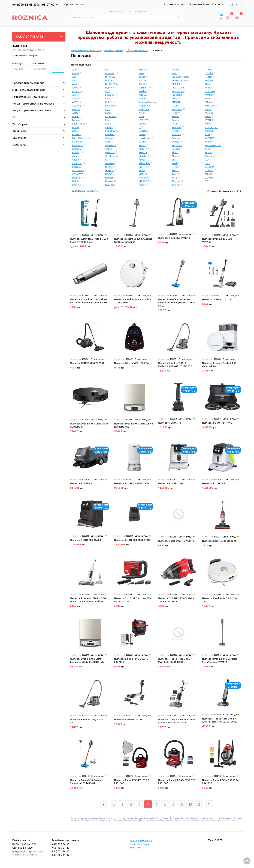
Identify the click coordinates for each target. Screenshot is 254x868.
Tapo (175, 174)
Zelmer (209, 170)
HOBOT (110, 170)
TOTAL (209, 70)
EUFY (108, 124)
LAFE (141, 116)
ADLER (76, 73)
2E (206, 181)
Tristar (209, 77)
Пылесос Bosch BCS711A (128, 720)
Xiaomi (209, 156)
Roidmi (175, 116)
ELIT (108, 109)
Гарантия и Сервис (199, 4)
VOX (208, 134)
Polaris (175, 70)
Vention (209, 95)
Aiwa (75, 84)
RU (222, 19)
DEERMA (77, 178)
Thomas (176, 181)
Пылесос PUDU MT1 (82, 483)
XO (207, 160)
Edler (108, 99)
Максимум (38, 63)
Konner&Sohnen (147, 102)
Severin (176, 149)
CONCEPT (77, 174)
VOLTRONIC (212, 127)
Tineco (175, 185)
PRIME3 (176, 84)
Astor (75, 113)
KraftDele (144, 109)
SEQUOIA (177, 145)
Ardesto (77, 91)
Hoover (109, 181)
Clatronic (77, 167)
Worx (208, 149)
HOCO (109, 174)
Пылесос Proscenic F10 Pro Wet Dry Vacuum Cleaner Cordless (88, 600)
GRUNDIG (110, 152)
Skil (174, 160)
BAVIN (75, 127)
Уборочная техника (137, 50)
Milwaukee (144, 163)
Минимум (18, 63)
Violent (209, 113)
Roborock (177, 109)
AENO (75, 81)
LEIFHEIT (143, 120)
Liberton (143, 131)
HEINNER (110, 163)
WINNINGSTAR (213, 145)
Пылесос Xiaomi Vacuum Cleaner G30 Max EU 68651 (133, 240)
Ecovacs (110, 95)
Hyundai (110, 185)
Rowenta (177, 127)
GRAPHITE (111, 145)
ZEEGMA (210, 167)
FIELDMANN (112, 131)
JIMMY (142, 81)
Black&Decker (80, 138)
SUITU (175, 170)
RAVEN (175, 106)
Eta (107, 120)
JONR (142, 84)
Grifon (109, 149)
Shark (175, 152)
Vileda (208, 102)
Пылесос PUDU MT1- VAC (217, 423)
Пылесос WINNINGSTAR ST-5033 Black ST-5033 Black (89, 240)
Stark (175, 163)
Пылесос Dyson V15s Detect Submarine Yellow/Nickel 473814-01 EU (177, 302)
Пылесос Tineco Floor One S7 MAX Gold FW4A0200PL (175, 660)
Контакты (218, 4)
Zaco (208, 163)
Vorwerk (210, 131)
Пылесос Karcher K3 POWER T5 (176, 541)
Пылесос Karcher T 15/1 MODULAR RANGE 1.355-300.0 (175, 365)
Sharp (175, 156)
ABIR (75, 70)
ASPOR (76, 109)
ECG (107, 91)
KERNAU (143, 95)
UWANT (209, 88)
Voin (207, 124)
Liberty (142, 134)
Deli (74, 181)
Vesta (208, 99)
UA (222, 15)
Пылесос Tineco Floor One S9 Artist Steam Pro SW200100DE (219, 720)
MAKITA (143, 149)
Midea (142, 160)
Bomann (76, 149)
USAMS (209, 81)
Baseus (76, 120)
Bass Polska (79, 124)
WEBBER (210, 138)
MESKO (143, 152)
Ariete (75, 95)
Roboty (176, 113)
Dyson (109, 88)
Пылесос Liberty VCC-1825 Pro (132, 363)
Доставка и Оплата (175, 4)
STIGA (175, 167)
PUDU (175, 99)
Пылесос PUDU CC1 (214, 483)
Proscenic (177, 95)
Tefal (175, 178)
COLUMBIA (78, 170)
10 (190, 804)
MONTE (143, 167)
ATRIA (75, 116)
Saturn (175, 138)
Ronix (175, 120)
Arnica (75, 99)
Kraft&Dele (145, 106)
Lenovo (143, 124)
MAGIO (143, 145)
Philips (142, 185)
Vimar (208, 109)
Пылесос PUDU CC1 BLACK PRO (132, 540)
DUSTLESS (111, 84)
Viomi (208, 116)
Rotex (175, 124)
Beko (75, 131)
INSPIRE (143, 70)
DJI (107, 70)
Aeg (74, 77)
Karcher (143, 88)
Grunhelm (110, 156)
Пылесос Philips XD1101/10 (174, 238)
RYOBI (175, 131)
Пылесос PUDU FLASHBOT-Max (132, 483)
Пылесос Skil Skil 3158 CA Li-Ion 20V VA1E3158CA (176, 600)
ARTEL (76, 102)
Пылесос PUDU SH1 (170, 423)
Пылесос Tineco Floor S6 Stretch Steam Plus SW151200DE (177, 721)
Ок (58, 69)
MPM (141, 174)
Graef (108, 142)
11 (199, 804)
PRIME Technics (180, 81)
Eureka (109, 127)
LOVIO (142, 142)
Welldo (209, 142)
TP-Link (209, 73)
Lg (140, 127)
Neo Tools (144, 178)
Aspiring (77, 106)
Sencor (176, 142)
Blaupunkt (77, 145)
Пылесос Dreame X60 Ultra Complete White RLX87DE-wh (87, 660)
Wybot (209, 152)
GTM (108, 160)
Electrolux (111, 106)
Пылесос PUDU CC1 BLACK (86, 540)
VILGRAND (211, 106)
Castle (75, 160)
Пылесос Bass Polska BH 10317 (220, 541)
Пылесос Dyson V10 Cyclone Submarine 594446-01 (86, 782)
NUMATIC (144, 181)
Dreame (110, 73)
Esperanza (111, 116)
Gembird (110, 134)
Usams (209, 84)
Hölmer (109, 178)
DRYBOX (110, 77)
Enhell (108, 113)
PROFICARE (178, 91)
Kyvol (142, 113)
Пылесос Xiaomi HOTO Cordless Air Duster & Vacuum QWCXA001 (89, 301)
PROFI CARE (178, 88)
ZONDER (210, 178)
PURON (176, 102)
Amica (75, 88)
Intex (141, 73)
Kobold (142, 99)
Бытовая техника (114, 50)
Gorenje (110, 138)
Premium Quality (181, 77)
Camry (75, 156)
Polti (174, 73)
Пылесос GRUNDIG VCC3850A (87, 363)
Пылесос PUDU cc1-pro (172, 483)
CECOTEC (77, 163)
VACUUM (210, 91)
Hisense (110, 167)
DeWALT (77, 185)
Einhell (109, 102)
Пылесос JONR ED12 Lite (217, 299)
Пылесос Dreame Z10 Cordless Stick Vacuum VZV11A (220, 660)
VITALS (209, 120)
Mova (142, 170)
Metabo (143, 156)
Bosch (75, 152)
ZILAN (208, 174)
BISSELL (76, 134)
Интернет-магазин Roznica (86, 50)
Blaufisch (77, 142)
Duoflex (110, 81)
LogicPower (145, 138)
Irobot (142, 77)
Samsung (177, 134)
